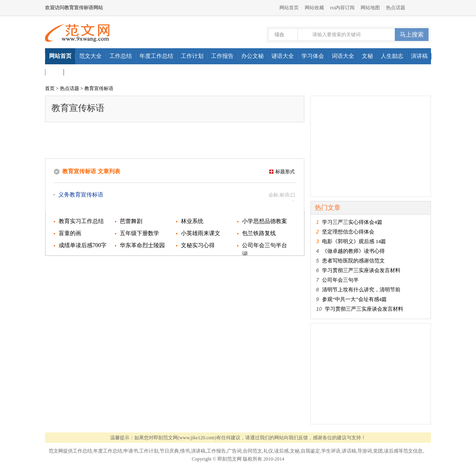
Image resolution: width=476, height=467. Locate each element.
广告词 (234, 451)
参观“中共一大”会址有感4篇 (354, 299)
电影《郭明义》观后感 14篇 (354, 241)
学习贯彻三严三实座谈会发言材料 (361, 270)
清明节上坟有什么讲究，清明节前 (361, 290)
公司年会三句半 (340, 280)
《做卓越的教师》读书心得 (353, 251)
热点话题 (396, 8)
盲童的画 (70, 233)
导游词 (365, 451)
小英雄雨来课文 (201, 233)
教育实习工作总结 (81, 221)
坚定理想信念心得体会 (348, 232)
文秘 (295, 451)
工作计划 (149, 451)
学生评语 (331, 451)
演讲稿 (198, 451)
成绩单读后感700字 (83, 245)
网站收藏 (314, 8)
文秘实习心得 (198, 245)
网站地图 (370, 8)
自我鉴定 (310, 451)
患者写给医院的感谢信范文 (353, 261)
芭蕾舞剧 (131, 221)
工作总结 (82, 451)
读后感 (281, 451)
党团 (378, 451)
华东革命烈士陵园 (142, 245)
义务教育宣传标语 (81, 195)
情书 (185, 451)
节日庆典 (169, 451)
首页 (50, 88)
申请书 (131, 451)
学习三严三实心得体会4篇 (352, 222)
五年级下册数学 (140, 233)
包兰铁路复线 (259, 233)
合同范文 (252, 451)
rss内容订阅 (342, 8)
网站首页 (289, 8)
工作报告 (216, 451)
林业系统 (192, 221)
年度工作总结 (108, 451)
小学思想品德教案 (265, 221)
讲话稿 (349, 451)
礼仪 (268, 451)
